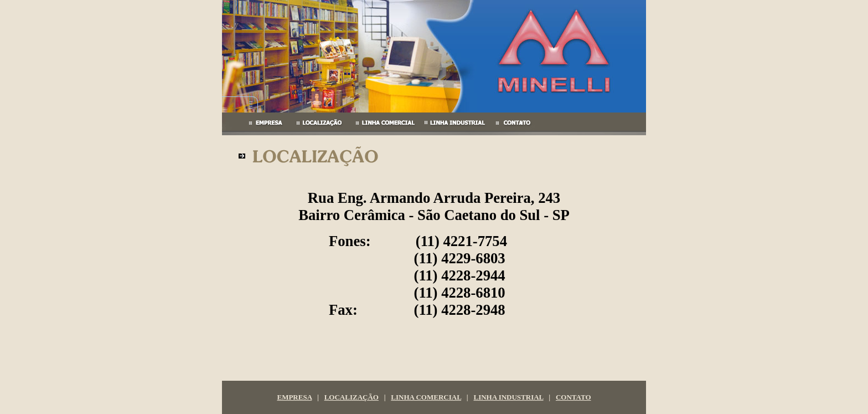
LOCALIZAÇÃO (352, 397)
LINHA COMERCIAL (426, 397)
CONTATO (573, 397)
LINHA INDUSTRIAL (508, 397)
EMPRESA (294, 397)
